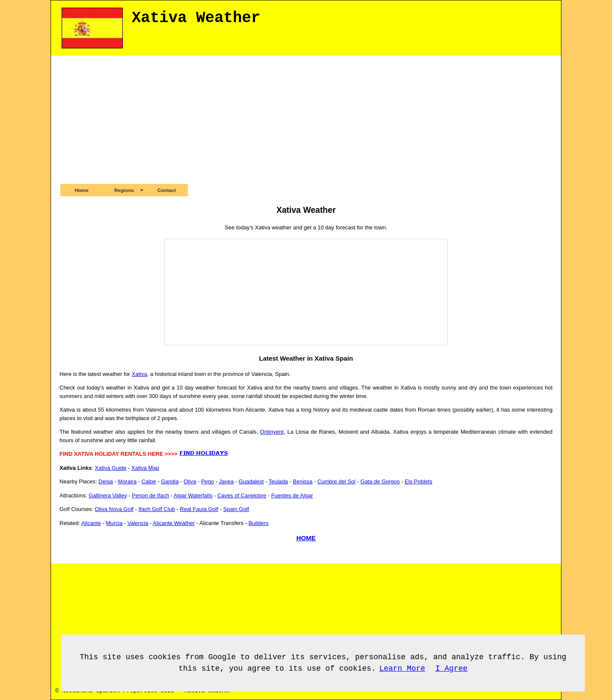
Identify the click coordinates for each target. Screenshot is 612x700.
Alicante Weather (174, 523)
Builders (259, 523)
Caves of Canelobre (242, 495)
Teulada (278, 481)
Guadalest (251, 481)
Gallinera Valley (108, 495)
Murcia (114, 523)
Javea (226, 481)
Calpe (149, 481)
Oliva (190, 481)
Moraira (127, 481)
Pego (207, 481)
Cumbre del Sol (337, 481)
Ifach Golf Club (157, 509)
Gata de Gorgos (380, 481)
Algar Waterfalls (193, 495)
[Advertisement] (306, 119)
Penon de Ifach (150, 495)
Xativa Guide (110, 468)
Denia (106, 481)
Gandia (170, 481)
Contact (167, 190)
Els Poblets (418, 481)
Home (82, 190)
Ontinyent (272, 432)
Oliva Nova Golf (114, 509)
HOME (306, 538)
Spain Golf (236, 509)
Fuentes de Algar (292, 495)
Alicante (91, 523)
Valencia (138, 523)
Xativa (139, 374)
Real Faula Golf (199, 509)
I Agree (451, 669)
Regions (124, 190)
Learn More (402, 669)
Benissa (303, 481)
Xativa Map (145, 468)
